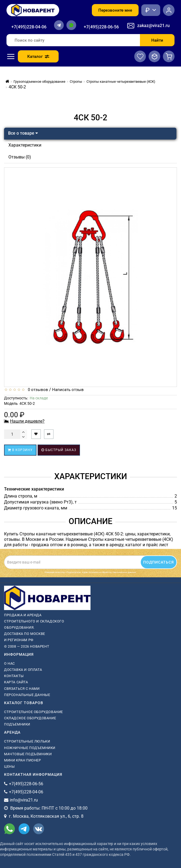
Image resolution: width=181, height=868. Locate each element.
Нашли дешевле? (27, 421)
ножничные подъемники (30, 748)
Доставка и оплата (23, 670)
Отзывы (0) (20, 157)
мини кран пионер (23, 760)
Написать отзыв (68, 390)
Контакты (14, 676)
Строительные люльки (27, 741)
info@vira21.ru (24, 800)
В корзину (20, 450)
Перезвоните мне (115, 10)
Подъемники (17, 724)
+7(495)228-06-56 (101, 27)
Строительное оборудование (33, 712)
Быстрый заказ (59, 450)
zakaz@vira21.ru (153, 26)
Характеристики (25, 145)
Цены (9, 766)
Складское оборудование (30, 718)
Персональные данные (27, 695)
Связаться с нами (22, 689)
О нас (9, 663)
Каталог (38, 57)
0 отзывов (37, 390)
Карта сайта (16, 682)
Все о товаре (23, 133)
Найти (157, 40)
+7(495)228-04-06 (29, 27)
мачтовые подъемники (28, 754)
